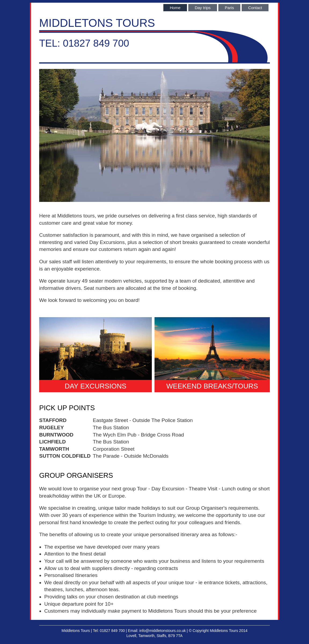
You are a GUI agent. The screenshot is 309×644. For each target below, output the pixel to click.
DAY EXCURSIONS (95, 386)
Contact (255, 8)
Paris (229, 8)
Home (175, 8)
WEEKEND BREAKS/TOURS (212, 386)
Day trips (203, 8)
